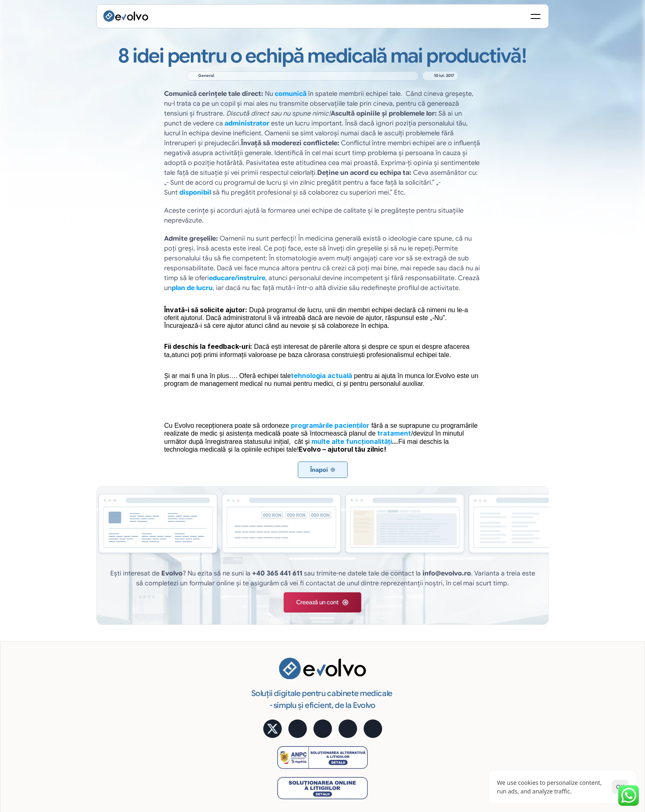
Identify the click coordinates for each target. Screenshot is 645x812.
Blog (499, 689)
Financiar (281, 667)
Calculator (506, 622)
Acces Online (398, 656)
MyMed (502, 678)
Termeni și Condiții (528, 742)
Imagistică (283, 689)
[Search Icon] (444, 19)
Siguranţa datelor (404, 678)
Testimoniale (509, 633)
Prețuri (501, 645)
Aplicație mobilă (514, 611)
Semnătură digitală (406, 611)
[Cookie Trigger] (404, 742)
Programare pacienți (296, 633)
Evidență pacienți (292, 622)
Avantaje (392, 645)
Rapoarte (281, 701)
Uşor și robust (399, 689)
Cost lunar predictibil (408, 667)
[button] (298, 552)
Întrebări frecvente (517, 701)
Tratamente (284, 656)
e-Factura (393, 633)
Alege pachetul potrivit (523, 656)
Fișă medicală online (296, 645)
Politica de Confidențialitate (461, 742)
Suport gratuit (399, 701)
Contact (503, 712)
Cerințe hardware (404, 712)
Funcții (278, 611)
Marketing (282, 678)
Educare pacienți (291, 712)
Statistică (393, 622)
